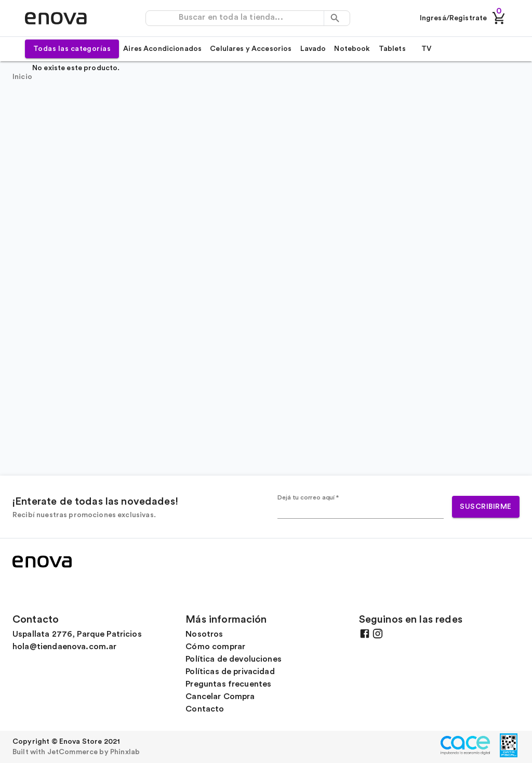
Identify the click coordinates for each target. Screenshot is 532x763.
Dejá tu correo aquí (308, 497)
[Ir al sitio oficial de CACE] (467, 755)
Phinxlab (125, 752)
